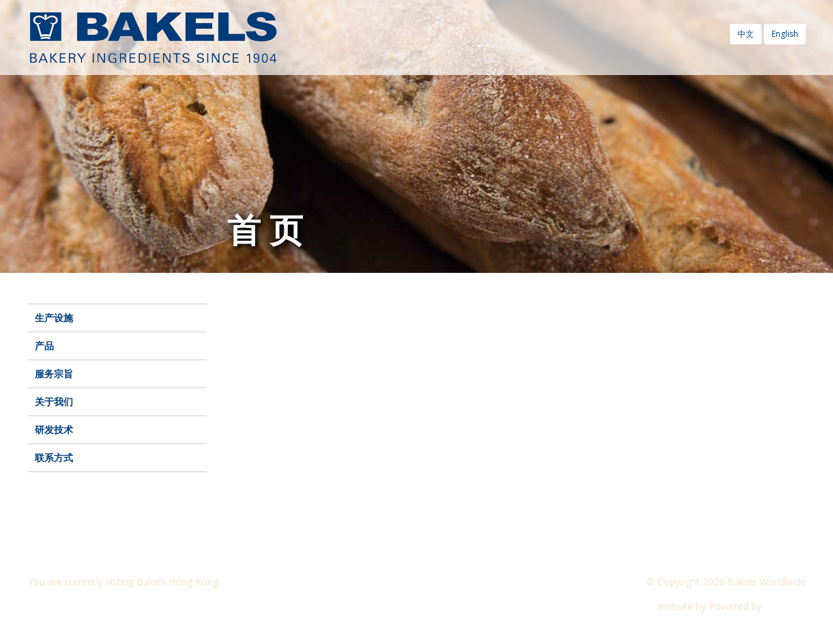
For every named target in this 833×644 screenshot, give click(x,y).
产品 (44, 346)
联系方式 (54, 457)
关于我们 (54, 401)
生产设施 (54, 318)
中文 (746, 34)
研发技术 (54, 429)
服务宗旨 (54, 374)
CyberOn (785, 606)
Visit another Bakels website (99, 606)
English (785, 34)
